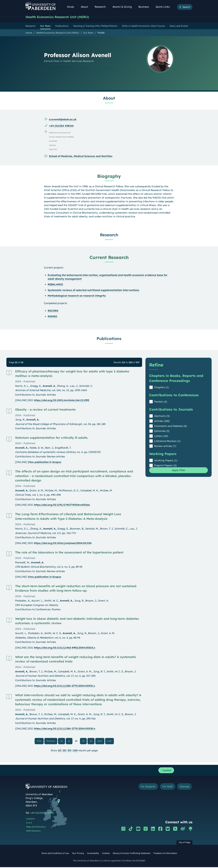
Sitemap (184, 787)
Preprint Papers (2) (165, 466)
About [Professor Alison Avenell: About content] (109, 98)
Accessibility (93, 854)
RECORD (53, 311)
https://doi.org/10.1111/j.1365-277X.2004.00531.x (65, 686)
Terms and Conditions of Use (55, 854)
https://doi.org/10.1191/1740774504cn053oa (62, 505)
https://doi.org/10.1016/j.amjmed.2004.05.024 (63, 543)
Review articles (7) (165, 446)
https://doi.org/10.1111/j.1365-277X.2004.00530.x (65, 729)
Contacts (30, 820)
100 (75, 751)
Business (145, 7)
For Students (146, 787)
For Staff (166, 787)
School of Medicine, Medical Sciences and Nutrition (81, 156)
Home (29, 33)
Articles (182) (162, 421)
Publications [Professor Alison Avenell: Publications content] (109, 339)
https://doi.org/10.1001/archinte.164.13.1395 (62, 401)
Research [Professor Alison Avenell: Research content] (109, 235)
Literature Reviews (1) (167, 441)
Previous (52, 741)
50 (69, 751)
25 (64, 751)
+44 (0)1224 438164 (61, 126)
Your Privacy (78, 854)
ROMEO (52, 317)
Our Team (88, 33)
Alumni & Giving (124, 7)
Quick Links (164, 7)
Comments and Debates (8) (171, 426)
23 (83, 741)
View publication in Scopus (44, 462)
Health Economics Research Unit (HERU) (61, 17)
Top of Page (184, 843)
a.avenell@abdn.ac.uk (63, 120)
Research (102, 7)
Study (72, 7)
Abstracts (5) (162, 416)
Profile (101, 33)
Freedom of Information (165, 854)
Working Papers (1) (166, 461)
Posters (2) (161, 402)
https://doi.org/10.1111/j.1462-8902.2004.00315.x (65, 648)
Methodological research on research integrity (77, 296)
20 (62, 741)
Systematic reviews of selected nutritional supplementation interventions (93, 290)
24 (91, 741)
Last (110, 741)
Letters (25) (161, 436)
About (86, 7)
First (41, 741)
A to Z (29, 824)
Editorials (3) (162, 431)
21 (69, 741)
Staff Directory (33, 832)
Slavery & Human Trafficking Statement (132, 854)
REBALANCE (55, 285)
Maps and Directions (36, 828)
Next (101, 741)
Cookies (106, 854)
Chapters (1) (162, 388)
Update (166, 771)
